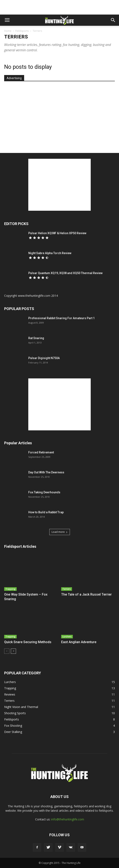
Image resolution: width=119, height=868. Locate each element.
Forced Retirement (41, 452)
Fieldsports (22, 31)
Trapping (10, 589)
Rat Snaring (36, 338)
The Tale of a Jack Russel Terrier (86, 594)
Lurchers (67, 637)
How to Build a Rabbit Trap (46, 512)
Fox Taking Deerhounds (44, 492)
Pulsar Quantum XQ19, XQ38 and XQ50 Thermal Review (65, 273)
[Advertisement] (59, 7)
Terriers (67, 589)
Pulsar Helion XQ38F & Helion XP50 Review (57, 233)
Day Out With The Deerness (46, 472)
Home (8, 31)
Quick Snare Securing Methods (28, 642)
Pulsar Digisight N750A (44, 358)
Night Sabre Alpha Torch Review (50, 253)
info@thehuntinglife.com (68, 819)
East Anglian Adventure (79, 642)
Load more (60, 532)
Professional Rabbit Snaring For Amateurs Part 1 (61, 318)
